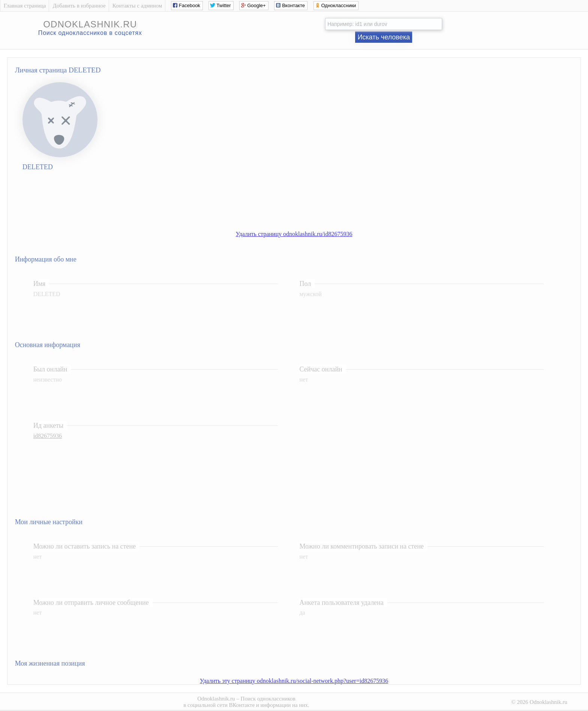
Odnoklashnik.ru (216, 699)
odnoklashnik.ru (90, 24)
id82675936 (48, 436)
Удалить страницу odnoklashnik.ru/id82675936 (294, 234)
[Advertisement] (301, 206)
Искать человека (384, 37)
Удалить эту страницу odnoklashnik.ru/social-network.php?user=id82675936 (294, 681)
